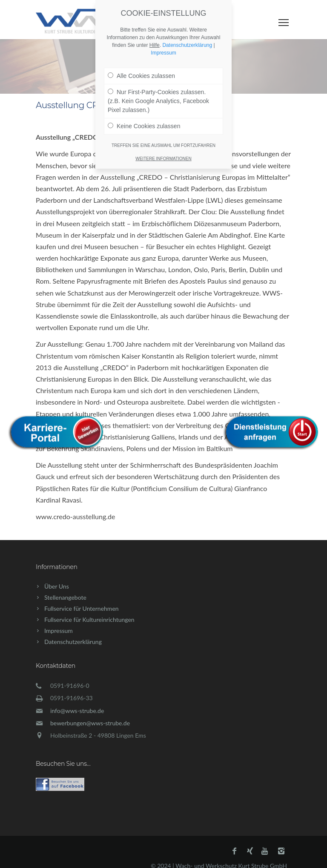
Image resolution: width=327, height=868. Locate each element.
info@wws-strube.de (77, 711)
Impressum (59, 631)
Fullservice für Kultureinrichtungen (89, 619)
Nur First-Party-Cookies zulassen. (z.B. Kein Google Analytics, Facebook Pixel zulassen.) (158, 89)
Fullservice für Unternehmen (82, 608)
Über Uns (57, 586)
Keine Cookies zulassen (144, 115)
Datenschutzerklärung (73, 642)
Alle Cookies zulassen (141, 64)
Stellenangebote (65, 597)
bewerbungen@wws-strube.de (90, 723)
